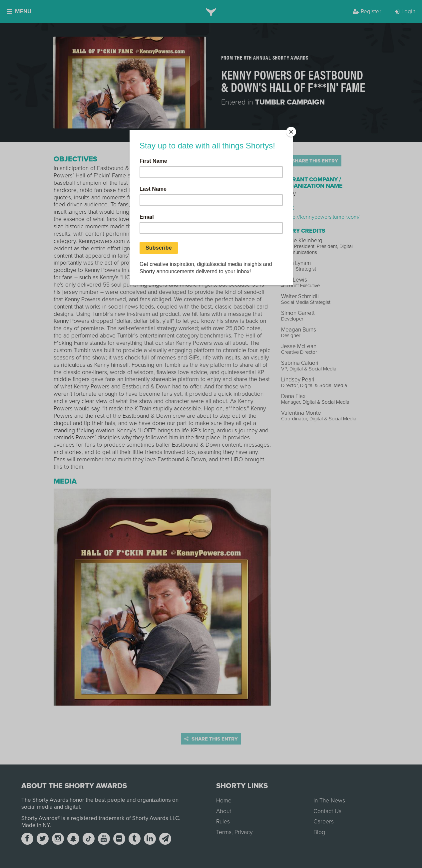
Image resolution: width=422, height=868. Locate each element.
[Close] (291, 132)
